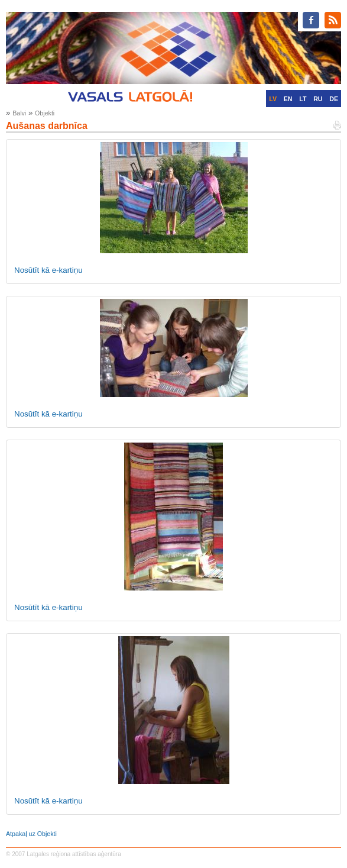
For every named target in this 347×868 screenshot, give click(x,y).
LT (303, 99)
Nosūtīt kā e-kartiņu (48, 270)
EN (288, 99)
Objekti (45, 113)
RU (318, 99)
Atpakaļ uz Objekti (31, 834)
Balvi (19, 113)
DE (334, 99)
